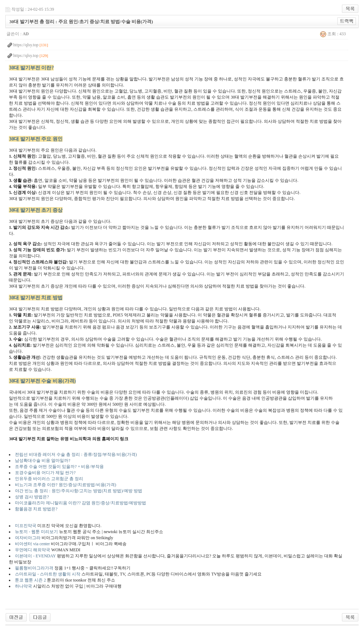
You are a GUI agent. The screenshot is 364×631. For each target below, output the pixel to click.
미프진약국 (26, 526)
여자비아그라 (28, 538)
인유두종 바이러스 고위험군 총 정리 (49, 479)
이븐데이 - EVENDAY (35, 556)
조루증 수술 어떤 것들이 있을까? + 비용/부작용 (59, 467)
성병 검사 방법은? (32, 497)
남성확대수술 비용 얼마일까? (42, 461)
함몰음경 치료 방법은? (36, 509)
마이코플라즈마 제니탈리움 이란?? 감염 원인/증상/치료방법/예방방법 (81, 503)
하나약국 (24, 586)
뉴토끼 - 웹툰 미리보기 (36, 532)
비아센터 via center (32, 544)
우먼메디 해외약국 (33, 550)
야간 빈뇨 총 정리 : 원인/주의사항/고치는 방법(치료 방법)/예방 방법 (78, 491)
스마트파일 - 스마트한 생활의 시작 (48, 574)
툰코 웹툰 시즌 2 (31, 580)
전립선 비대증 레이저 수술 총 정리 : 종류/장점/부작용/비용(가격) (76, 454)
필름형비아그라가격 (34, 568)
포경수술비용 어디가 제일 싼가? (45, 473)
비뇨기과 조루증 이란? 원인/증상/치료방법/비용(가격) (65, 485)
